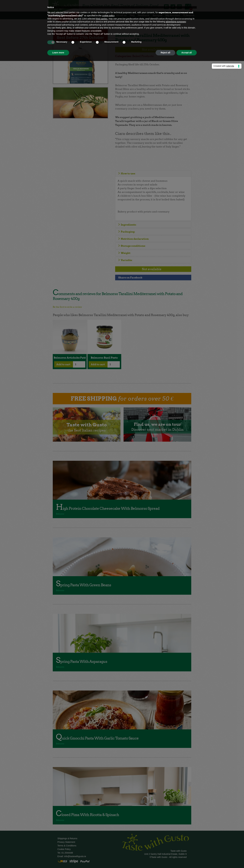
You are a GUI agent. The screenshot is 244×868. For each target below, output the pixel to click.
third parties (102, 19)
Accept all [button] (187, 53)
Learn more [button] (58, 53)
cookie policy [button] (108, 16)
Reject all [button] (165, 53)
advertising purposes (176, 22)
